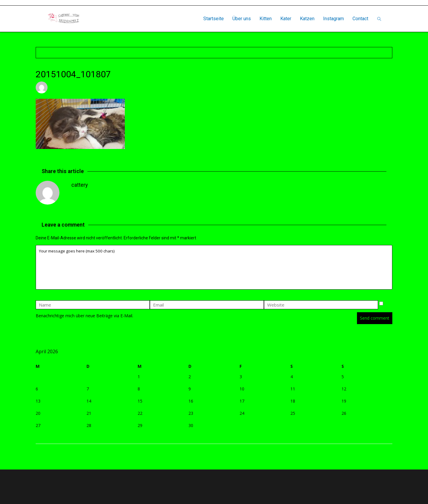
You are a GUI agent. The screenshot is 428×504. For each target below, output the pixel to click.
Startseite (214, 19)
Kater (286, 19)
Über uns (242, 19)
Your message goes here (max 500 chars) (214, 267)
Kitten (266, 19)
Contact (360, 19)
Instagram (333, 19)
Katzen (307, 19)
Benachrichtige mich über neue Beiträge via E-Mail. (84, 316)
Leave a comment (141, 87)
